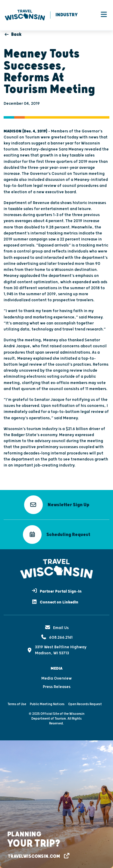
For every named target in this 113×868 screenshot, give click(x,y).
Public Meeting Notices (47, 704)
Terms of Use (17, 704)
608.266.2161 (57, 637)
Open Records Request (85, 704)
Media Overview (56, 678)
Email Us (57, 628)
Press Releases (57, 687)
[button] (57, 505)
